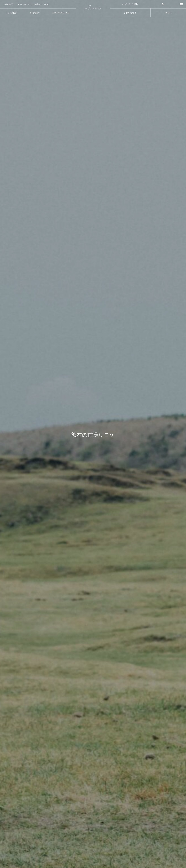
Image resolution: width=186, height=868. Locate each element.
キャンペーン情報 (130, 4)
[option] (38, 4)
